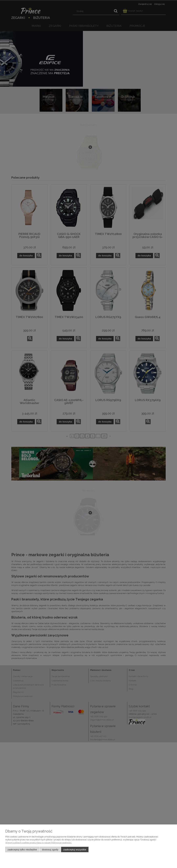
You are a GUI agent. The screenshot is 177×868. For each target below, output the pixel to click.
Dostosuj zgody (50, 849)
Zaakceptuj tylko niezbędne (22, 849)
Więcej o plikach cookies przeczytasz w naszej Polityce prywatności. (39, 843)
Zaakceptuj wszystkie (75, 849)
